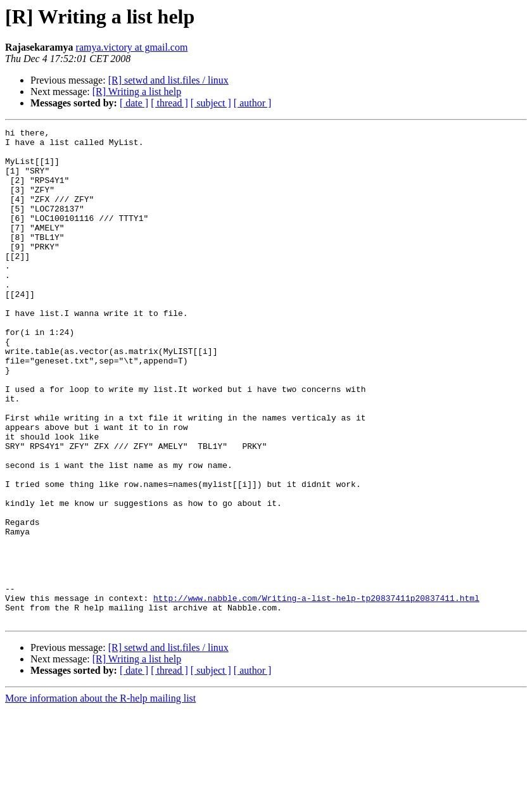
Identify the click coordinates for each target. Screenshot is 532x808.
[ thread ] (169, 103)
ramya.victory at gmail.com (132, 47)
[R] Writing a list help (137, 92)
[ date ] (134, 103)
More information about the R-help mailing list (100, 797)
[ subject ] (211, 103)
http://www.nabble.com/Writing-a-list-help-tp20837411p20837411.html (316, 693)
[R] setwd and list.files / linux (168, 80)
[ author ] (253, 103)
